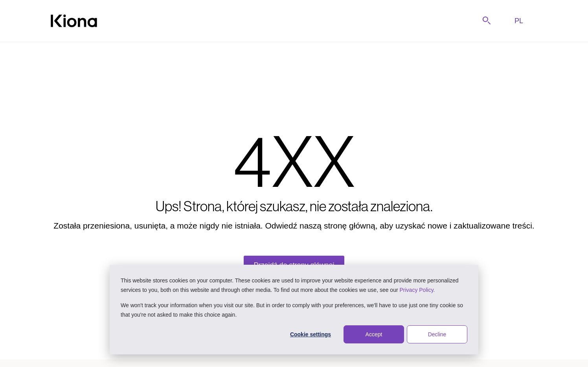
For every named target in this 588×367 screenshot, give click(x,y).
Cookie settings (311, 334)
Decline (437, 334)
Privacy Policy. (417, 290)
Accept (374, 334)
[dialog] (294, 310)
